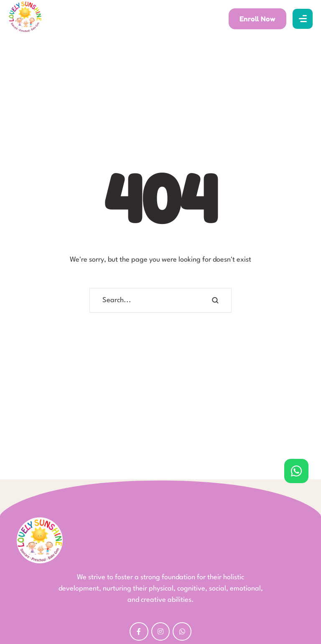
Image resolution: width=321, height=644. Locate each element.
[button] (257, 19)
